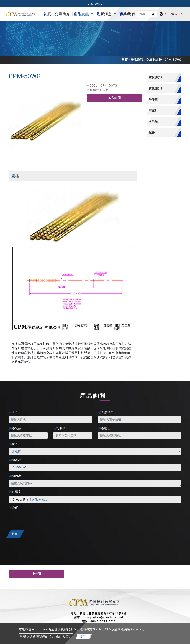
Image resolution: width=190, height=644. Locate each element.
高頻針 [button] (153, 110)
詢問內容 (16, 476)
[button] (11, 123)
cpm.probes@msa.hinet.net (103, 617)
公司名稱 (60, 428)
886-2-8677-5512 (103, 621)
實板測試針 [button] (156, 88)
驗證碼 (13, 508)
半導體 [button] (153, 99)
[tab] (162, 78)
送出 (15, 534)
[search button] (153, 15)
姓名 (13, 412)
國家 (13, 444)
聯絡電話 (15, 428)
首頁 (48, 14)
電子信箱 (105, 412)
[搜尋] (147, 14)
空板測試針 (154, 60)
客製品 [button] (153, 121)
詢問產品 (15, 460)
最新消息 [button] (105, 14)
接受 (83, 637)
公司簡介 (63, 14)
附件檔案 (15, 492)
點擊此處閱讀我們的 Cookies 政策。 (46, 637)
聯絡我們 (127, 14)
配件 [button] (152, 132)
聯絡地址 (104, 428)
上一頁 (37, 574)
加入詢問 (114, 98)
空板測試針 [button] (156, 77)
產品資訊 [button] (82, 14)
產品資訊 (137, 60)
